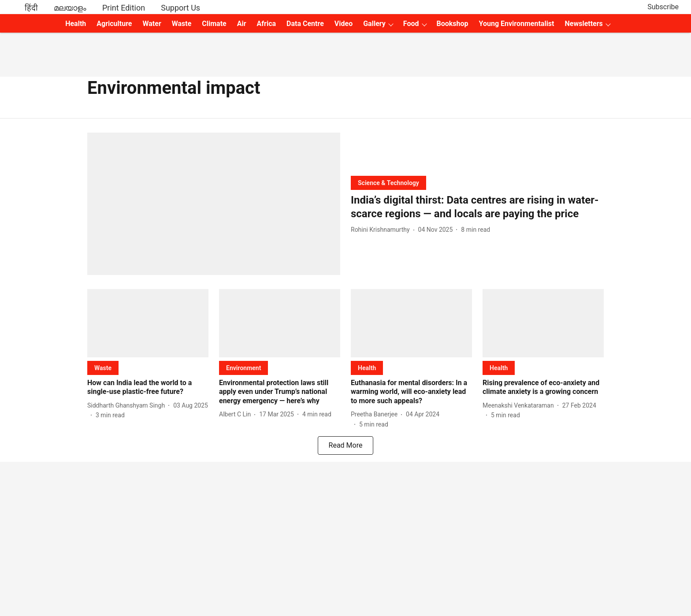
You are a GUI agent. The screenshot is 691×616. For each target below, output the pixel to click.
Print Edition (124, 8)
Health (76, 24)
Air (242, 24)
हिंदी (31, 8)
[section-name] (388, 183)
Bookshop (453, 24)
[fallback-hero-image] (214, 204)
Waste (182, 24)
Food (411, 24)
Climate (214, 24)
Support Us (180, 8)
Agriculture (114, 24)
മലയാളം (70, 8)
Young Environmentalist (517, 24)
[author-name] (382, 230)
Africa (266, 24)
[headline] (477, 207)
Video (344, 24)
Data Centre (305, 24)
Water (152, 24)
